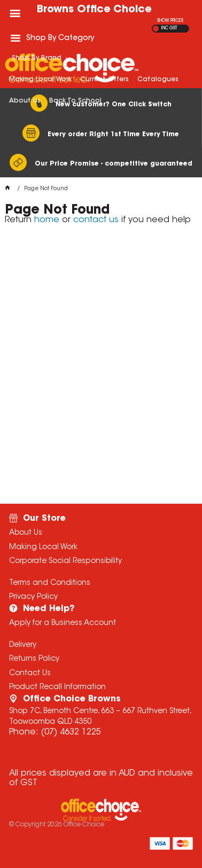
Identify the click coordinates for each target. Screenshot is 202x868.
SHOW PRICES (170, 21)
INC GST (169, 28)
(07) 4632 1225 (71, 732)
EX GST (156, 29)
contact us (96, 220)
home (47, 220)
